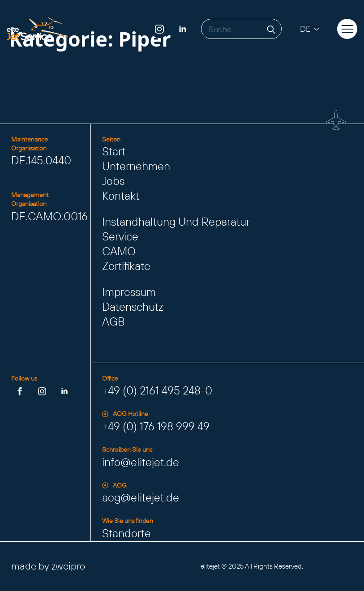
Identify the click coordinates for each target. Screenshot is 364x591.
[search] (271, 29)
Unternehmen (136, 166)
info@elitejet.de (141, 462)
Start (114, 151)
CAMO (119, 251)
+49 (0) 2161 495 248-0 (157, 390)
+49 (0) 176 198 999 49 (156, 426)
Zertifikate (126, 266)
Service (120, 236)
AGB (113, 321)
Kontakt (121, 196)
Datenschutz (133, 307)
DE (305, 29)
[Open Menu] (347, 29)
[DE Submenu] (319, 29)
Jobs (113, 181)
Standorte (126, 533)
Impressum (129, 292)
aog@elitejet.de (141, 497)
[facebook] (20, 391)
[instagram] (159, 29)
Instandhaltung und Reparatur (176, 222)
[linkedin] (183, 29)
